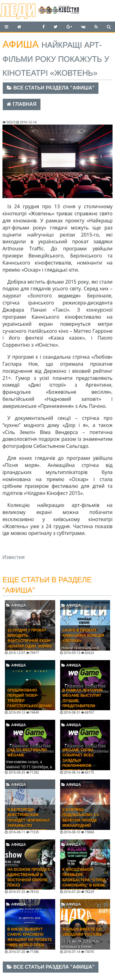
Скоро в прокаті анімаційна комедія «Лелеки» (83, 635)
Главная (22, 104)
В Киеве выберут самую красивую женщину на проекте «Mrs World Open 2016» (30, 940)
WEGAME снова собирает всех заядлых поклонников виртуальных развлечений (78, 763)
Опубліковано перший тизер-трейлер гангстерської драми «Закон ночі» (30, 701)
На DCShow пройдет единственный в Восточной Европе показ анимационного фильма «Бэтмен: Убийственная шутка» (28, 888)
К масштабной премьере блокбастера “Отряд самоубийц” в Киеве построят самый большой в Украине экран (84, 885)
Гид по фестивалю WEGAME (27, 753)
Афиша (16, 605)
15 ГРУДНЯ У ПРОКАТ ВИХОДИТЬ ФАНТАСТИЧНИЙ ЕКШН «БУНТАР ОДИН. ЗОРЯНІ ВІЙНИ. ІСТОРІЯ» (29, 641)
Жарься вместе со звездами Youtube (82, 932)
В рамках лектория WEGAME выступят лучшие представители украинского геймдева (83, 703)
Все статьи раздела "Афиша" (51, 88)
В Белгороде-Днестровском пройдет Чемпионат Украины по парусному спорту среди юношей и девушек (29, 825)
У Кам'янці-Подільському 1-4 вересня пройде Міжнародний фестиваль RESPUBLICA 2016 (81, 823)
